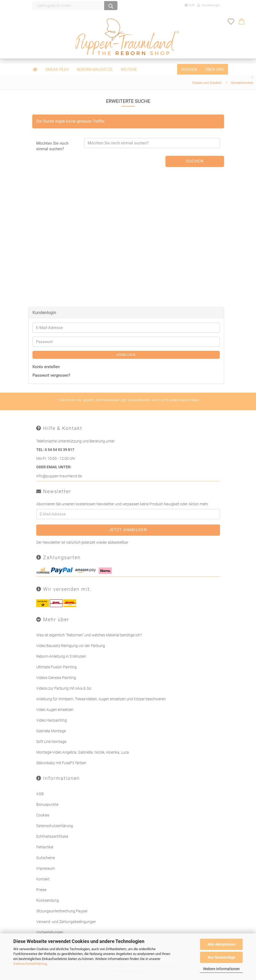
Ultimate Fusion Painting (56, 667)
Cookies (43, 815)
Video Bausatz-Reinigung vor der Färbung (71, 645)
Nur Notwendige (222, 957)
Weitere (129, 70)
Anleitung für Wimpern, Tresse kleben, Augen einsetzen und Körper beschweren (101, 699)
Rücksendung (48, 900)
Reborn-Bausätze (95, 70)
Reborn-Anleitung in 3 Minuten (61, 656)
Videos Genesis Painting (56, 677)
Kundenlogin (209, 5)
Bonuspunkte (47, 804)
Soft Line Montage (51, 741)
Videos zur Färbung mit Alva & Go (64, 688)
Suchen (189, 70)
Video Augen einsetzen (55, 709)
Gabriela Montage (51, 731)
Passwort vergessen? (51, 375)
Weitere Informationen (221, 969)
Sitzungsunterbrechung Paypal (62, 910)
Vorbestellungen (50, 932)
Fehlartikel (45, 847)
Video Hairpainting (52, 720)
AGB (40, 793)
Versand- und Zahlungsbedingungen (66, 921)
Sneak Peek (57, 70)
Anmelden (126, 355)
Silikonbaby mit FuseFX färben (61, 763)
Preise (41, 889)
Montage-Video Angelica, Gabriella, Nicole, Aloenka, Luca (83, 752)
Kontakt (43, 879)
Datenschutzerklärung (30, 964)
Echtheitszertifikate (52, 836)
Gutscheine (46, 857)
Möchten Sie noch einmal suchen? (52, 146)
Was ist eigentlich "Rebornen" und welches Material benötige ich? (89, 635)
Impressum (46, 868)
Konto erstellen (46, 367)
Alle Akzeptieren (222, 944)
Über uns (215, 70)
